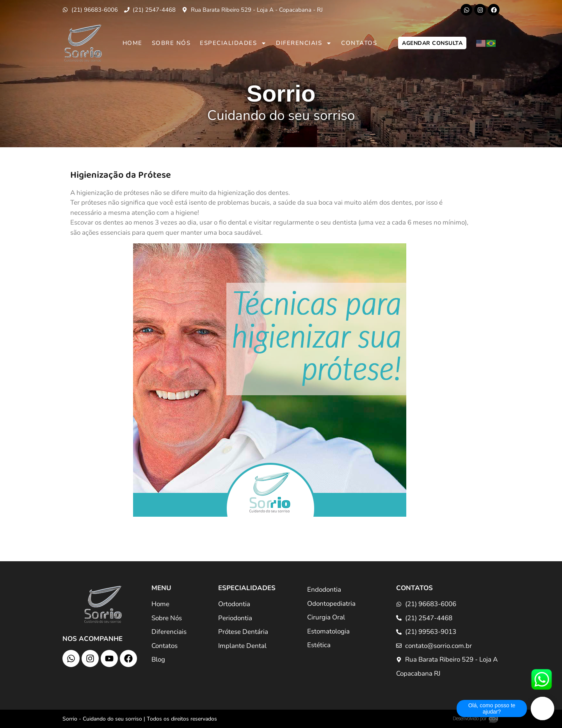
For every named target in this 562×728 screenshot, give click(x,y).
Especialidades (233, 43)
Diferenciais (304, 43)
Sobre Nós (171, 43)
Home (132, 43)
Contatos (359, 43)
